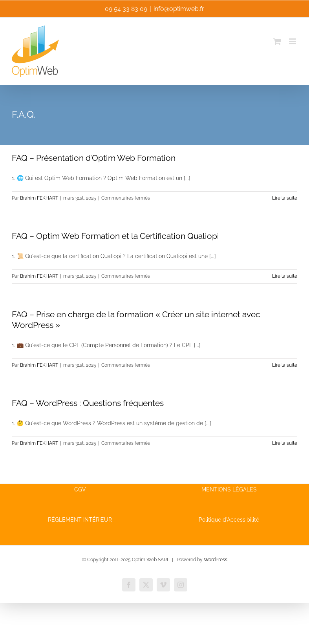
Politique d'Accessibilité (229, 520)
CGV (80, 489)
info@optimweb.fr (179, 9)
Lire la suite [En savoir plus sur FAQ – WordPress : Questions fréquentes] (285, 443)
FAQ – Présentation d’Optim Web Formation (94, 158)
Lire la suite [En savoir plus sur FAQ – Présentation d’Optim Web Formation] (285, 198)
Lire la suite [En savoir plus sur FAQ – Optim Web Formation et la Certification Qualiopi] (285, 276)
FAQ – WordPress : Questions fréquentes (88, 403)
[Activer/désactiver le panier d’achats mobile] (277, 41)
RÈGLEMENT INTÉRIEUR (80, 520)
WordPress (216, 560)
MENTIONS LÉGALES (229, 489)
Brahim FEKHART (39, 198)
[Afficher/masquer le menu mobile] (293, 41)
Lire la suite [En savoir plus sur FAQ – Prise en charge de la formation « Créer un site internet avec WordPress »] (285, 365)
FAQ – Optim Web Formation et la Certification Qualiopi (115, 236)
